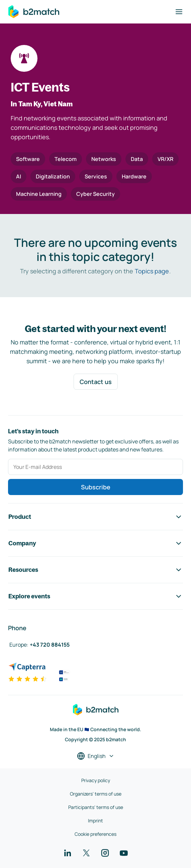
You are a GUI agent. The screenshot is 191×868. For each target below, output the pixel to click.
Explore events (95, 596)
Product (95, 517)
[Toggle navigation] (179, 12)
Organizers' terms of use (96, 794)
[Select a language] (96, 756)
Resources (95, 570)
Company (95, 543)
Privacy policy (96, 780)
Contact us (96, 382)
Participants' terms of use (96, 807)
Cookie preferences (95, 834)
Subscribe (96, 487)
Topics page (152, 271)
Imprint (95, 821)
